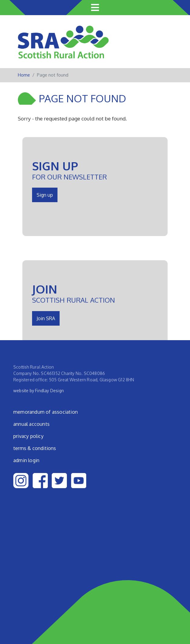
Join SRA (46, 318)
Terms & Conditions (35, 448)
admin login (26, 460)
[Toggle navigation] (95, 8)
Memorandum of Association (46, 412)
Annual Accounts (31, 424)
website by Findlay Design (39, 391)
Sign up (45, 195)
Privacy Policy (28, 436)
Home (24, 75)
